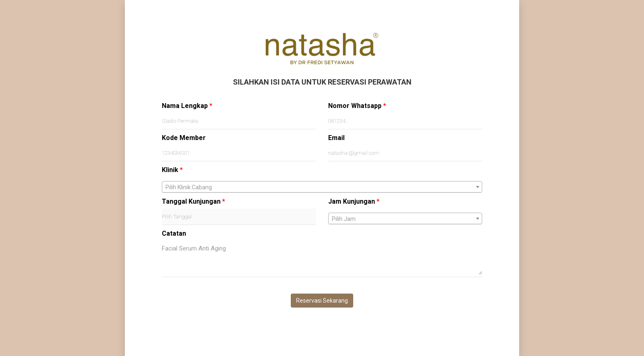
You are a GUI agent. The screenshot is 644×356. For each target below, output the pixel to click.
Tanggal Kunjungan (193, 201)
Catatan (174, 233)
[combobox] (322, 187)
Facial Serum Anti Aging (322, 257)
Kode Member (184, 138)
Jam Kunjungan (354, 201)
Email (336, 138)
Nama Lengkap (187, 106)
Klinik (172, 170)
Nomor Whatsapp (357, 106)
